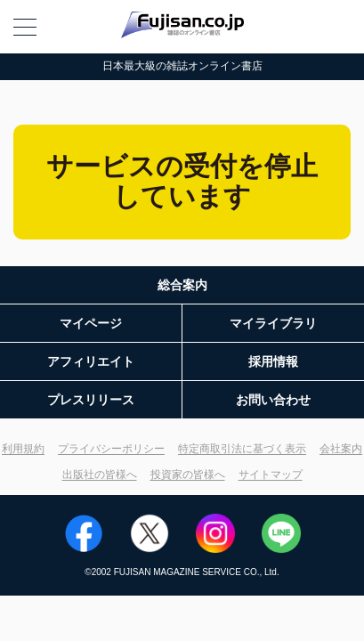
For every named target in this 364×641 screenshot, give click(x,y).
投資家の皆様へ (188, 475)
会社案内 (341, 449)
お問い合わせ (273, 400)
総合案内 (182, 285)
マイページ (91, 323)
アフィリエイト (91, 361)
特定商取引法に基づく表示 (242, 449)
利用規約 (23, 449)
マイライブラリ (273, 323)
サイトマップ (271, 475)
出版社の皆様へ (100, 475)
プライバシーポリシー (111, 449)
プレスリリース (91, 400)
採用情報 (273, 361)
